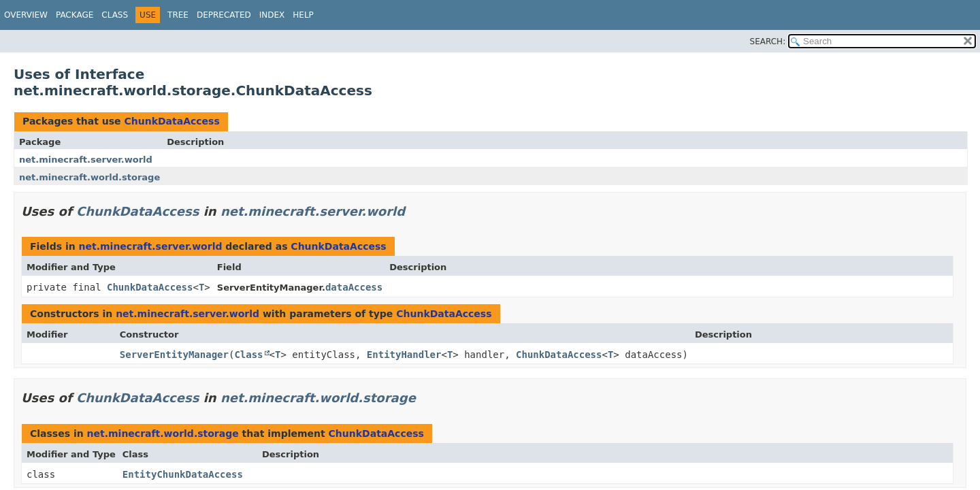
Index (272, 15)
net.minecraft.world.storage (89, 177)
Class (115, 15)
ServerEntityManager (174, 355)
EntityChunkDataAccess (183, 474)
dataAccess (354, 287)
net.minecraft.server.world (86, 160)
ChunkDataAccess (171, 121)
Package (75, 15)
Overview (26, 15)
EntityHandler (404, 355)
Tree (178, 15)
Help (303, 15)
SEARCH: (768, 42)
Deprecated (224, 15)
